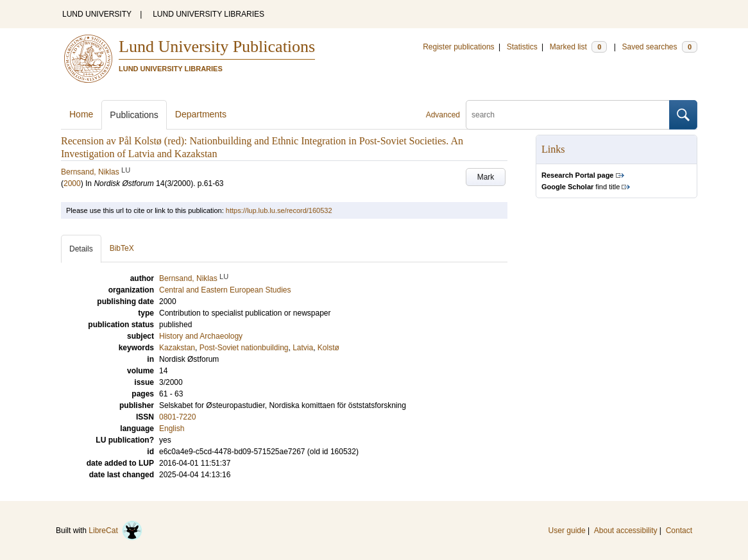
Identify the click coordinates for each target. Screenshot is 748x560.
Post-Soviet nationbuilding (244, 348)
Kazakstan (177, 348)
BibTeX (122, 248)
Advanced (443, 115)
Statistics (522, 47)
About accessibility (626, 530)
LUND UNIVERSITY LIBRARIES (208, 14)
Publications (134, 115)
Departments (201, 114)
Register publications (458, 47)
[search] (568, 115)
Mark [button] (486, 177)
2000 (72, 183)
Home (81, 114)
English (172, 428)
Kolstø (328, 348)
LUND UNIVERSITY (97, 14)
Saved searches (659, 47)
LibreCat (115, 530)
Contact (679, 530)
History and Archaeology (201, 336)
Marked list (578, 47)
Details (81, 249)
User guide (567, 530)
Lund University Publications (217, 47)
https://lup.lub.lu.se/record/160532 (279, 210)
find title (581, 187)
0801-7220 (177, 417)
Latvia (303, 348)
